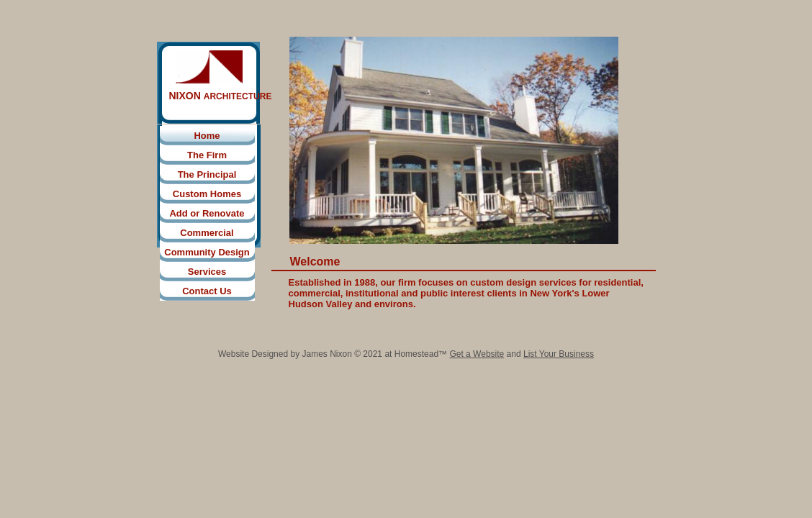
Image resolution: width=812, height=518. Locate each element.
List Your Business (559, 354)
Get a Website (477, 354)
